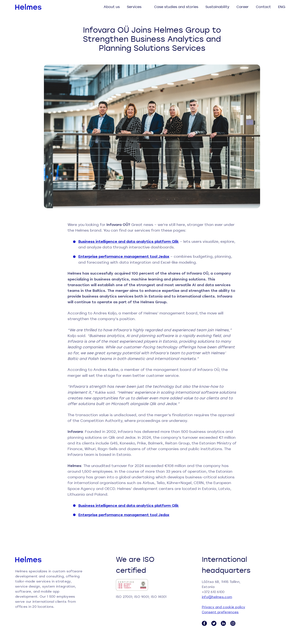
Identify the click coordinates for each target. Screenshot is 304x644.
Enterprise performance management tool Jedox (124, 256)
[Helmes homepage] (28, 7)
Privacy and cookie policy (224, 607)
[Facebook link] (204, 623)
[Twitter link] (214, 623)
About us (112, 7)
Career (243, 7)
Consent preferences (220, 612)
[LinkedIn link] (223, 623)
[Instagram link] (233, 623)
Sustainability (217, 7)
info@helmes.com (217, 597)
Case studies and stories (176, 7)
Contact (263, 7)
